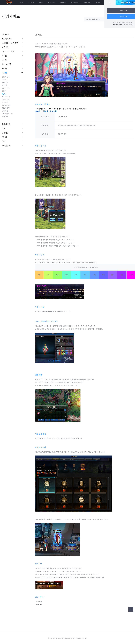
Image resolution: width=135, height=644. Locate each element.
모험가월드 (52, 2)
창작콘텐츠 (75, 2)
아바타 (4, 137)
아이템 (4, 68)
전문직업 (5, 133)
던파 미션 (5, 82)
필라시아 (39, 601)
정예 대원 (5, 111)
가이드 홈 (5, 34)
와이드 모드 (6, 88)
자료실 (98, 2)
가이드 (41, 2)
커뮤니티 (63, 2)
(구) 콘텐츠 (6, 145)
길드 (3, 128)
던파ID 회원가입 (129, 25)
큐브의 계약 (6, 108)
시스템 (4, 73)
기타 (3, 141)
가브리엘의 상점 (7, 114)
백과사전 (5, 116)
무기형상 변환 (6, 105)
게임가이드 (11, 16)
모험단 (4, 91)
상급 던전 (5, 47)
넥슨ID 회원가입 (118, 25)
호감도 (4, 94)
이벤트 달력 (6, 99)
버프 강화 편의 (7, 97)
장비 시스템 (6, 64)
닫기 (110, 3)
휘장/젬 (4, 85)
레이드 (4, 60)
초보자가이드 (7, 39)
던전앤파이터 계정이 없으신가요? (123, 22)
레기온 (4, 56)
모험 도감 (5, 80)
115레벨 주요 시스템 (10, 43)
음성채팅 (5, 102)
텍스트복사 (131, 609)
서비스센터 (87, 2)
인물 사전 (39, 604)
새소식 (21, 2)
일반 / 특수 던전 (8, 51)
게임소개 (31, 2)
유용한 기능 (6, 124)
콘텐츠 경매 (6, 77)
